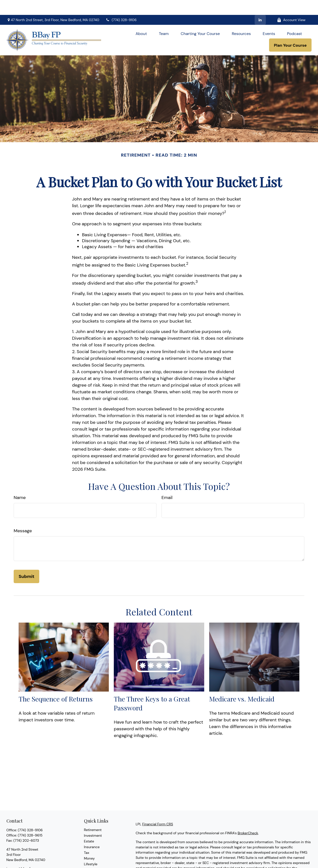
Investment (93, 821)
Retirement (93, 815)
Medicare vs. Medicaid (242, 684)
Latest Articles (96, 855)
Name (20, 483)
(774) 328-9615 (30, 820)
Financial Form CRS (158, 809)
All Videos (92, 861)
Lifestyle (91, 849)
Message (23, 516)
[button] (141, 19)
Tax (87, 838)
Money (89, 843)
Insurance (92, 832)
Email (167, 483)
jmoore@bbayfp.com (23, 854)
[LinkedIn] (260, 5)
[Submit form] (26, 562)
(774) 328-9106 (121, 5)
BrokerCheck (248, 818)
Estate (89, 826)
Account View (291, 5)
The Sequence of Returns (56, 684)
